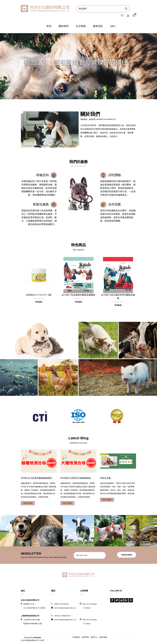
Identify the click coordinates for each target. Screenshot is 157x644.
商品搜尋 (126, 9)
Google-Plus (126, 600)
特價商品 (76, 637)
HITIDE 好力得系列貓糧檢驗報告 (37, 478)
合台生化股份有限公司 (30, 600)
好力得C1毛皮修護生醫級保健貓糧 (78, 295)
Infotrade (37, 638)
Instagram (131, 600)
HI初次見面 (106, 478)
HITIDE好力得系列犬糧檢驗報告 (77, 478)
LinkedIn (112, 605)
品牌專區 (85, 637)
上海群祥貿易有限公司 (30, 616)
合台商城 (81, 26)
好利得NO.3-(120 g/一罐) (39, 295)
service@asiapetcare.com (66, 608)
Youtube (121, 600)
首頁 (49, 26)
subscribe (126, 555)
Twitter (117, 600)
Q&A (113, 26)
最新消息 (98, 26)
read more (28, 503)
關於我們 (64, 26)
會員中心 (94, 637)
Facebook (112, 600)
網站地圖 (103, 637)
